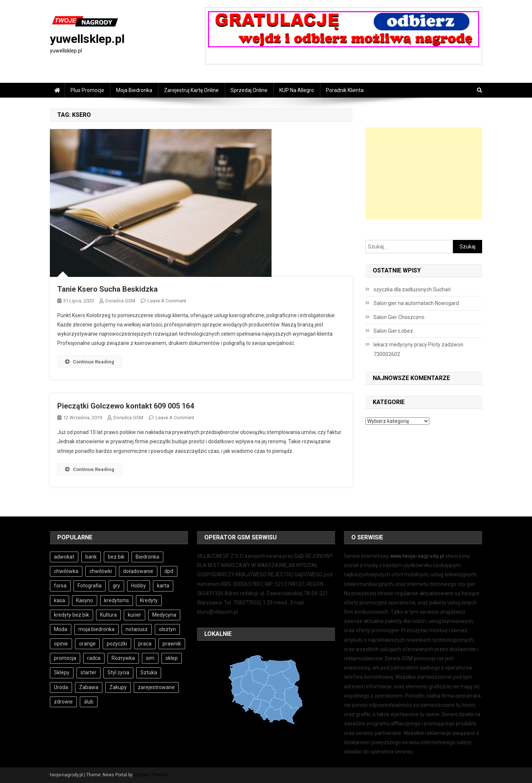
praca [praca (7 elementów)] (145, 644)
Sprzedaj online (249, 90)
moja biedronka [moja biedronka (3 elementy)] (96, 629)
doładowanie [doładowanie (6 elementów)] (138, 571)
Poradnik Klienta (345, 90)
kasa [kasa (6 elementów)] (59, 600)
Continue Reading (90, 362)
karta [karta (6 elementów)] (163, 586)
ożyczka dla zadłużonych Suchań (412, 289)
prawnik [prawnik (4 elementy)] (172, 644)
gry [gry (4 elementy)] (116, 586)
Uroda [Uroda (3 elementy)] (61, 687)
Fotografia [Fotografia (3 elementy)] (90, 586)
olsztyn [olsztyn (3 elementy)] (167, 629)
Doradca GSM (120, 301)
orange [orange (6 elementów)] (87, 644)
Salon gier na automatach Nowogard (416, 303)
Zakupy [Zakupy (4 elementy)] (118, 687)
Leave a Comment (167, 301)
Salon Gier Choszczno (399, 317)
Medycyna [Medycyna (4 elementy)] (164, 615)
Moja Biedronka (134, 90)
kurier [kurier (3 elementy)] (134, 615)
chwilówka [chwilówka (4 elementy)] (66, 571)
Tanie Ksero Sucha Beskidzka (108, 289)
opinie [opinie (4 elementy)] (61, 644)
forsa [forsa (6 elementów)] (60, 586)
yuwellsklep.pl (87, 39)
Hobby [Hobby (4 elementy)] (139, 586)
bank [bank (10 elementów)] (91, 557)
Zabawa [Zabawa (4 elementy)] (89, 687)
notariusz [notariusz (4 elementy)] (137, 629)
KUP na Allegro (297, 90)
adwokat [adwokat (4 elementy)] (64, 557)
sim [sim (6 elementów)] (150, 658)
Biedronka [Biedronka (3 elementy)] (147, 557)
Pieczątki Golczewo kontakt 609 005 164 (126, 406)
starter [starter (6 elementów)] (88, 672)
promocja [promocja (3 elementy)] (65, 658)
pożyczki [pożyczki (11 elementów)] (117, 644)
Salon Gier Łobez (393, 331)
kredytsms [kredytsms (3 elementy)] (117, 600)
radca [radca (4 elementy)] (94, 658)
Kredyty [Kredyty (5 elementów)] (149, 600)
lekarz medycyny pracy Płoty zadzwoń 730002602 (418, 349)
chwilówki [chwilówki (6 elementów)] (101, 571)
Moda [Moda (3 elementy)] (61, 629)
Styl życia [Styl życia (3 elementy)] (118, 672)
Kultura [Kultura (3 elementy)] (108, 615)
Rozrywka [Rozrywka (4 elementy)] (123, 658)
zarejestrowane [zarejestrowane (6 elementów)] (156, 687)
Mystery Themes (151, 775)
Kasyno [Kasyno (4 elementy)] (85, 600)
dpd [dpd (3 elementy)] (169, 571)
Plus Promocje (87, 90)
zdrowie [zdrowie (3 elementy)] (63, 702)
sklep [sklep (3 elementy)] (172, 658)
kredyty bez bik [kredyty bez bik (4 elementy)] (71, 615)
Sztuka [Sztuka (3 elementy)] (149, 672)
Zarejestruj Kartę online (191, 90)
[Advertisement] (424, 173)
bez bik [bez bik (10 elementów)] (116, 557)
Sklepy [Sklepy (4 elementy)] (62, 672)
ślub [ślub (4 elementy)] (89, 702)
